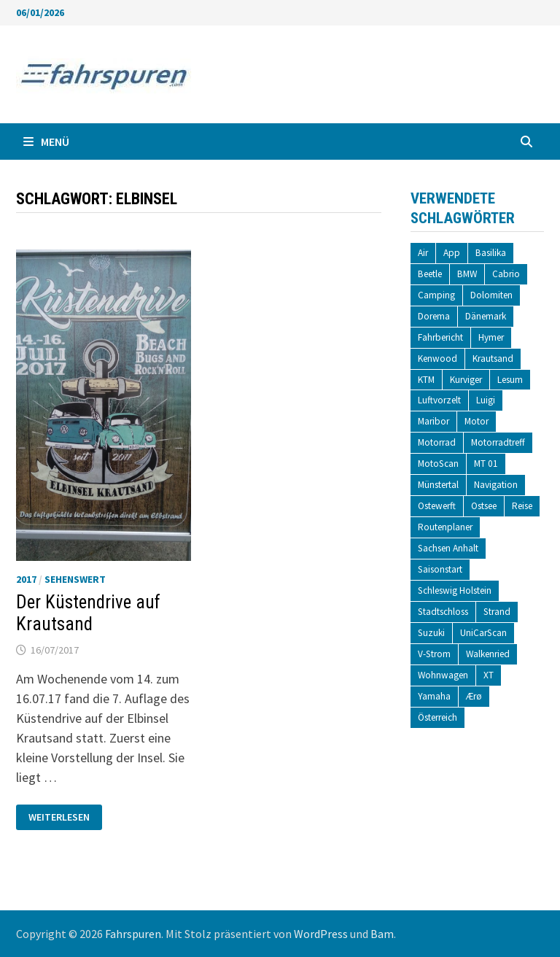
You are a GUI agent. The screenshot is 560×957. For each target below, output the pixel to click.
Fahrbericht (440, 337)
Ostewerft (437, 506)
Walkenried (488, 654)
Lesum (510, 380)
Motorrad (437, 442)
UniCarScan (483, 633)
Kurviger (466, 380)
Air (423, 253)
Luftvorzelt (439, 400)
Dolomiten (491, 295)
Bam (382, 934)
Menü (46, 142)
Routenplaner (445, 527)
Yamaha (434, 696)
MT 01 (486, 464)
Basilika (491, 253)
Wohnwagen (443, 675)
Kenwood (437, 359)
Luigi (486, 400)
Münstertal (438, 485)
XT (489, 675)
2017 (26, 579)
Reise (522, 506)
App (452, 253)
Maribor (433, 421)
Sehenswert (75, 579)
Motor (477, 421)
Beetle (430, 274)
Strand (497, 612)
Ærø (474, 696)
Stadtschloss (443, 612)
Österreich (437, 717)
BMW (467, 274)
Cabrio (506, 274)
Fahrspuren (133, 934)
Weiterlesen (59, 817)
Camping (436, 295)
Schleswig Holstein (455, 590)
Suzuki (431, 633)
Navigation (496, 485)
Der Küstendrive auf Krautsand (88, 613)
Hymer (491, 337)
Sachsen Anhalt (448, 548)
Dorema (434, 316)
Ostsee (484, 506)
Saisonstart (440, 569)
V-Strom (434, 654)
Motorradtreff (498, 442)
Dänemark (486, 316)
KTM (426, 380)
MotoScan (438, 464)
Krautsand (493, 359)
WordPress (321, 934)
